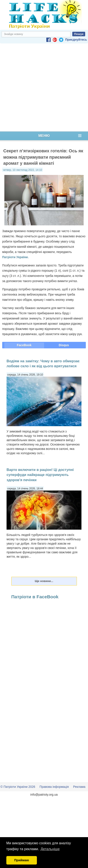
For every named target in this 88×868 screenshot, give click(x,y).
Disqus (64, 345)
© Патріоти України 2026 (18, 787)
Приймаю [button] (22, 860)
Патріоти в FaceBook (35, 597)
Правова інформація (54, 787)
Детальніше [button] (50, 849)
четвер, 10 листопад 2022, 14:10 (22, 170)
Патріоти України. (15, 257)
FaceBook (24, 345)
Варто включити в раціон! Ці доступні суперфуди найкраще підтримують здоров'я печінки (40, 475)
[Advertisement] (43, 87)
